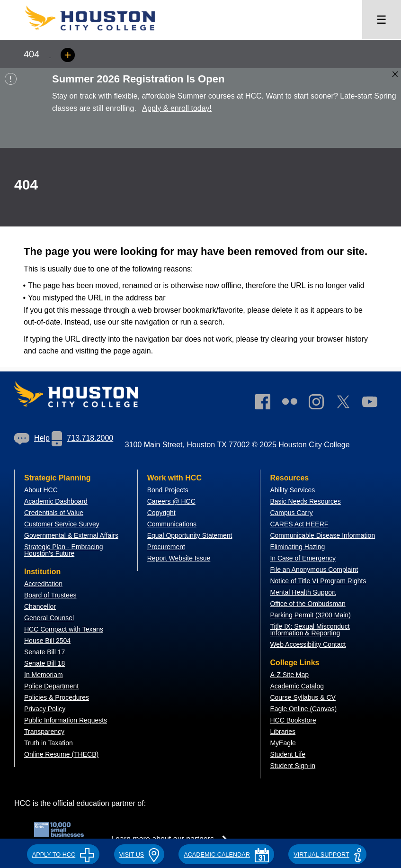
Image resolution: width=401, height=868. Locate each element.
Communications (172, 524)
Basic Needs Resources (305, 501)
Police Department (51, 686)
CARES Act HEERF (299, 524)
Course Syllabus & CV (303, 697)
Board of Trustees (50, 595)
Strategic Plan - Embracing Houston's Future (64, 550)
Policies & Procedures (57, 697)
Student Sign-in (293, 766)
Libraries (283, 732)
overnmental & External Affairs (74, 535)
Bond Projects (168, 490)
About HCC (41, 490)
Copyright (161, 513)
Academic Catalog (297, 686)
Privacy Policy (45, 709)
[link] (321, 404)
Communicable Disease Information (322, 535)
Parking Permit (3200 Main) (310, 615)
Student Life (288, 754)
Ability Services (292, 490)
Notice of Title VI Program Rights (318, 581)
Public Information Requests (66, 720)
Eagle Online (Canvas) (303, 709)
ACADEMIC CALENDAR (226, 855)
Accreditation (43, 584)
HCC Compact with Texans (64, 629)
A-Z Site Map (289, 675)
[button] (63, 853)
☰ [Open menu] (382, 20)
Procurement (166, 547)
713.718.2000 (82, 438)
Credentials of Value (54, 513)
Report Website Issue (179, 558)
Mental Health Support (303, 592)
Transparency (44, 732)
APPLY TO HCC (63, 855)
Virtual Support (327, 855)
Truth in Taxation (49, 743)
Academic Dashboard (56, 501)
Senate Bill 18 (45, 663)
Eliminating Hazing (297, 547)
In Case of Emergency (303, 558)
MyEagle (283, 743)
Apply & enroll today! (177, 108)
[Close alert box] (395, 74)
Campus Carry (291, 513)
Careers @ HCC (171, 501)
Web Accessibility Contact (308, 644)
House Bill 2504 (47, 641)
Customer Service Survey (62, 524)
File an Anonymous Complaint (314, 570)
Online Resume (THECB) (61, 754)
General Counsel (49, 618)
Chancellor (40, 606)
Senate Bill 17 (45, 652)
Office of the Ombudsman (307, 604)
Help (32, 438)
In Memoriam (44, 675)
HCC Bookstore (293, 720)
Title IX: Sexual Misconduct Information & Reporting (310, 630)
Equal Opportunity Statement (190, 535)
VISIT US (139, 855)
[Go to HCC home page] (99, 33)
